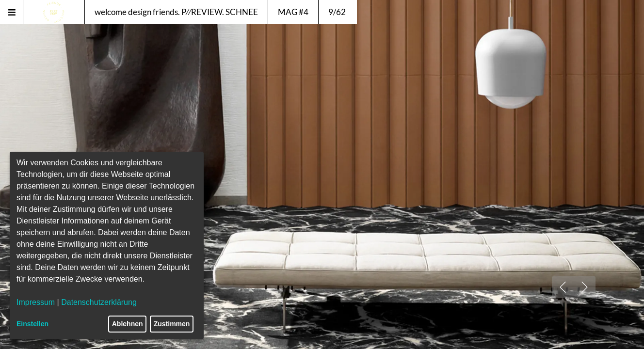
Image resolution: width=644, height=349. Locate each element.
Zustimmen (172, 324)
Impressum (36, 302)
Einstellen (32, 324)
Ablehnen (128, 324)
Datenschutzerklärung (99, 302)
